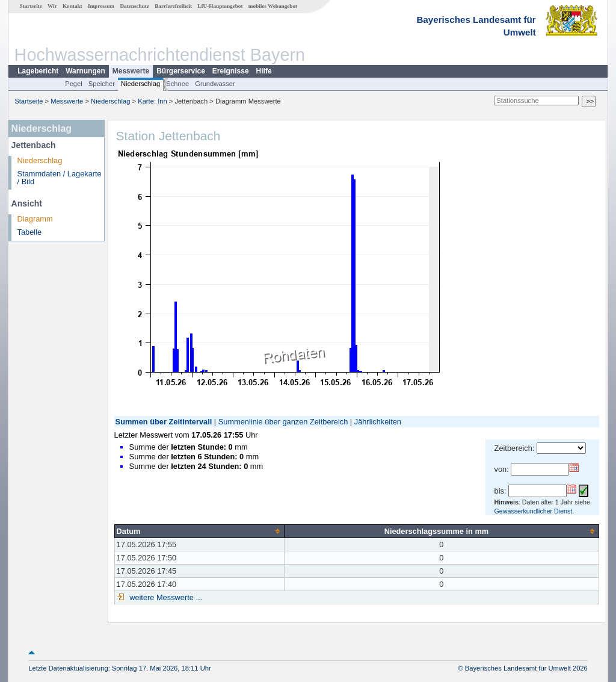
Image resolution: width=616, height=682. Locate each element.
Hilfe (264, 71)
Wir (52, 6)
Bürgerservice (181, 71)
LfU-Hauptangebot (220, 6)
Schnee (177, 84)
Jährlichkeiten (378, 422)
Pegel (74, 84)
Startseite (31, 6)
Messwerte (131, 71)
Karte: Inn (152, 101)
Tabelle (30, 232)
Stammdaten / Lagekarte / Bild (60, 178)
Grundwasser (215, 84)
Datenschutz (134, 6)
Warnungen (85, 71)
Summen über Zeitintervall (164, 422)
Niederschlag (140, 84)
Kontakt (72, 6)
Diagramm (35, 219)
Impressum (101, 6)
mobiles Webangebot (273, 6)
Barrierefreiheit (173, 6)
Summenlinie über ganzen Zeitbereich (283, 422)
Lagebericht (38, 71)
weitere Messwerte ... (165, 597)
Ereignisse (231, 71)
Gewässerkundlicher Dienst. (534, 511)
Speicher (102, 84)
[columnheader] (199, 531)
